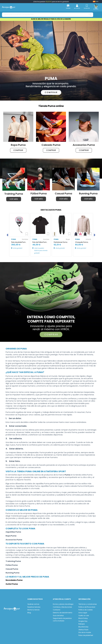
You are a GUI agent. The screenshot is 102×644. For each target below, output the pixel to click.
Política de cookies (86, 608)
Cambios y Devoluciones (62, 606)
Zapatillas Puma (13, 531)
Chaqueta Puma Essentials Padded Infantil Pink (82, 241)
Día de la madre (85, 631)
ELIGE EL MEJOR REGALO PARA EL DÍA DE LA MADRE (51, 19)
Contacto (57, 608)
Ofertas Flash (83, 628)
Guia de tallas (58, 614)
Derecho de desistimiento (63, 611)
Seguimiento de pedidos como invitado (62, 618)
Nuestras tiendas (34, 606)
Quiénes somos (33, 603)
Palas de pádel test (86, 634)
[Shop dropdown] (96, 2)
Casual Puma (12, 568)
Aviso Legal (83, 611)
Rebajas (82, 623)
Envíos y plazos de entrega (63, 603)
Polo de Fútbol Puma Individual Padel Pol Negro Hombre (40, 241)
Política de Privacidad (87, 606)
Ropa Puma (11, 535)
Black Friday (83, 617)
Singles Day (83, 620)
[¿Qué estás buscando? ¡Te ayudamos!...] (90, 15)
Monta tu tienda (33, 608)
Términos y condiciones (88, 603)
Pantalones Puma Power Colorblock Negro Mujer (60, 241)
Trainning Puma (13, 560)
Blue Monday (83, 625)
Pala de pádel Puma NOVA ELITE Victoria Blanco (19, 241)
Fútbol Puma (12, 564)
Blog (29, 611)
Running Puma (12, 571)
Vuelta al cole (84, 614)
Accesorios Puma (14, 538)
